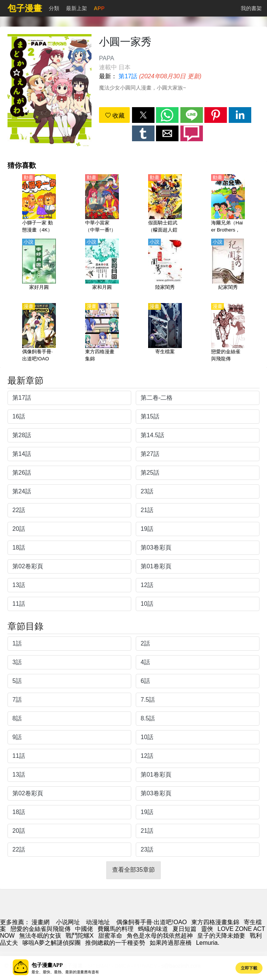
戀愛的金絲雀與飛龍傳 (40, 929)
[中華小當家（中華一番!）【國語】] (102, 204)
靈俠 (207, 929)
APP (99, 8)
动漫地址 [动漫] (98, 922)
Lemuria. (208, 943)
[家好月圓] (39, 269)
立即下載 (249, 968)
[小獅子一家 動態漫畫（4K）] (39, 204)
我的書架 (251, 8)
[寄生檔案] (165, 333)
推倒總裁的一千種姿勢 (115, 943)
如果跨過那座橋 (171, 943)
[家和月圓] (102, 269)
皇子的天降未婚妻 (221, 936)
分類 (54, 8)
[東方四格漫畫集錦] (102, 333)
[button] (143, 115)
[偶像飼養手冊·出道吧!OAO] (39, 333)
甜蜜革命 (110, 936)
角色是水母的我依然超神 (160, 936)
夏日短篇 (184, 929)
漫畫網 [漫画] (40, 922)
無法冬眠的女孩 (40, 936)
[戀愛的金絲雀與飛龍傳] (228, 333)
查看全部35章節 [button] (133, 870)
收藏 (115, 116)
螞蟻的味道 (153, 929)
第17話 (128, 76)
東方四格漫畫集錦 (215, 922)
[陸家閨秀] (165, 269)
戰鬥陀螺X (80, 936)
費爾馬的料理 (115, 929)
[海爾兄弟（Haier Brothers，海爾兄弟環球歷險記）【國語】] (228, 204)
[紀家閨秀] (228, 269)
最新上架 (76, 8)
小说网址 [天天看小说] (68, 922)
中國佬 (84, 929)
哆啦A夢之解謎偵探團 (52, 943)
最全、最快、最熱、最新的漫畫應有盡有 (65, 972)
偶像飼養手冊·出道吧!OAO (151, 922)
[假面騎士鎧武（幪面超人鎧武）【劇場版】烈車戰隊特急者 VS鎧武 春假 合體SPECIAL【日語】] (165, 204)
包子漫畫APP (47, 965)
